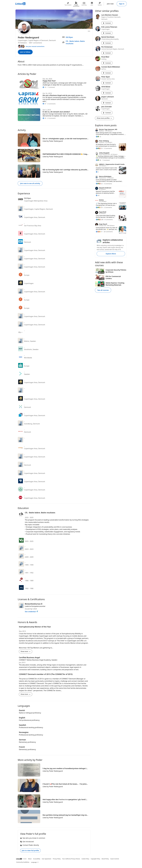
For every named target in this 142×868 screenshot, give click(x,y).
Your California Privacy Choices (71, 859)
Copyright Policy (95, 859)
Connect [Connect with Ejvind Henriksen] (107, 43)
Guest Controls (115, 859)
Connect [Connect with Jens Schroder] (107, 113)
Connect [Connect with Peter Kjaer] (107, 83)
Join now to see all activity (30, 183)
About (30, 859)
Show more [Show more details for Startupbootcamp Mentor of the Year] (26, 651)
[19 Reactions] (98, 137)
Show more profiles (104, 118)
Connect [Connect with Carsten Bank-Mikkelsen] (107, 73)
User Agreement (47, 859)
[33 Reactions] (99, 148)
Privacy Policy (57, 859)
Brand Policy (105, 859)
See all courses (103, 290)
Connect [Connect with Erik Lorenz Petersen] (107, 33)
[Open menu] (89, 31)
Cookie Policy (85, 859)
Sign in (122, 4)
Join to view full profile (30, 851)
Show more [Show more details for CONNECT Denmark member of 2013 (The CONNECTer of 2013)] (26, 694)
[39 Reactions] (99, 207)
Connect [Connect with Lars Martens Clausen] (107, 23)
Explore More (111, 254)
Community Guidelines (23, 862)
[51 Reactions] (99, 232)
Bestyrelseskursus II (34, 604)
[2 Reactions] (97, 172)
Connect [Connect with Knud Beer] (107, 63)
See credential (31, 612)
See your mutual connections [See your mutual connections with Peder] (35, 46)
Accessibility (37, 859)
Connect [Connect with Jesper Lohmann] (107, 103)
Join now (110, 4)
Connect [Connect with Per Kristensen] (107, 53)
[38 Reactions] (98, 160)
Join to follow (25, 52)
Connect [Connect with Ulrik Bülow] (107, 93)
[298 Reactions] (100, 220)
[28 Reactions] (98, 195)
